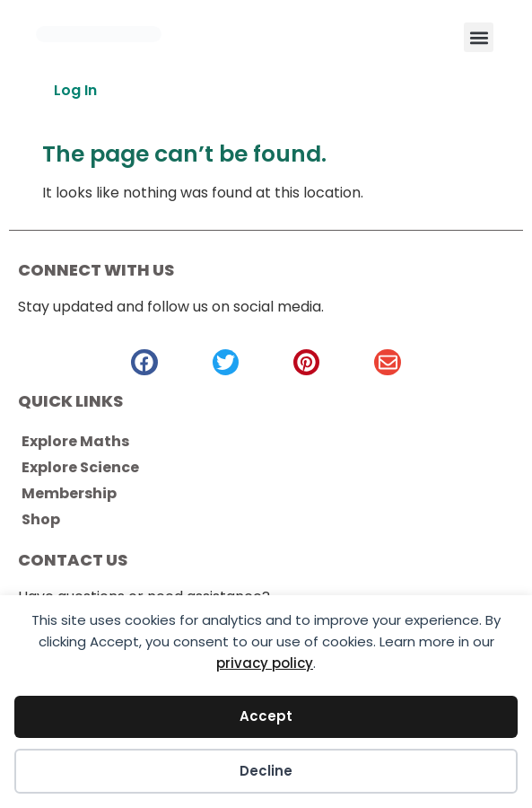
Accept (266, 716)
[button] (479, 37)
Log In (75, 90)
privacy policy (265, 663)
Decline (266, 771)
